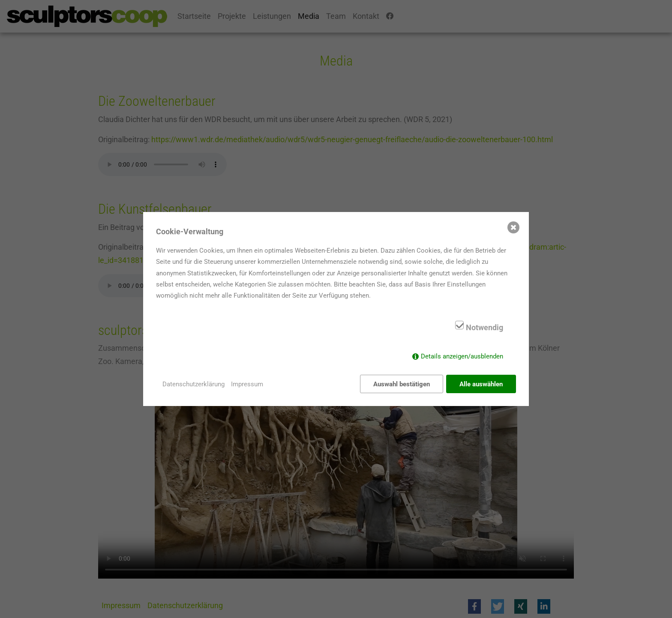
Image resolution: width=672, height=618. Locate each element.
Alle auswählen (481, 384)
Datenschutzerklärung (193, 384)
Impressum (247, 384)
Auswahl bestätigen (402, 384)
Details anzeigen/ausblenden (462, 356)
